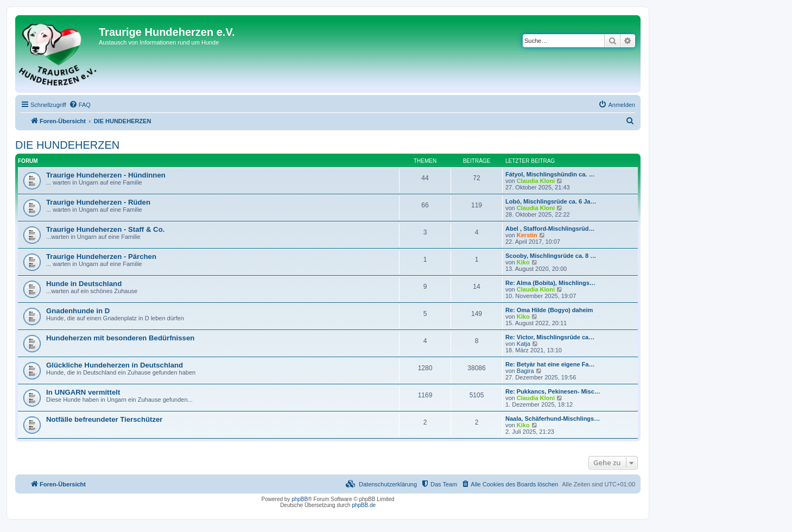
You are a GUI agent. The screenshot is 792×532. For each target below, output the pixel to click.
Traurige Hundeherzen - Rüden (98, 202)
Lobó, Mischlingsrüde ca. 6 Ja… (551, 201)
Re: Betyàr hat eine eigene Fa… (550, 364)
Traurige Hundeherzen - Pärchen (101, 256)
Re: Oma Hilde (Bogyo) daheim (549, 310)
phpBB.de (364, 505)
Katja (524, 344)
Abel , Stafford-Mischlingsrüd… (550, 229)
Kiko (523, 262)
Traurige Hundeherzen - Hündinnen (106, 175)
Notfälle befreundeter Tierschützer (104, 419)
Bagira (525, 371)
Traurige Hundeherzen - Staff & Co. (105, 229)
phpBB (300, 499)
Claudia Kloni (536, 181)
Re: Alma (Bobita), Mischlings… (550, 283)
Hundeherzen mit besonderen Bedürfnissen (120, 338)
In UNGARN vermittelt (83, 392)
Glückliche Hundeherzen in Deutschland (115, 365)
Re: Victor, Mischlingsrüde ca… (550, 337)
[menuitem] (80, 105)
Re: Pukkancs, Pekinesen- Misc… (553, 391)
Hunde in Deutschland (84, 284)
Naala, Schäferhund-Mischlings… (553, 419)
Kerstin (527, 235)
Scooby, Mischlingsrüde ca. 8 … (551, 256)
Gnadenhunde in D (78, 311)
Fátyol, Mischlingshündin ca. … (550, 174)
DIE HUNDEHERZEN (67, 145)
